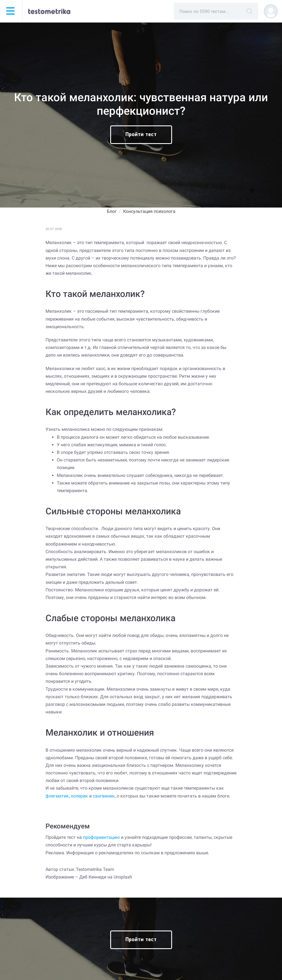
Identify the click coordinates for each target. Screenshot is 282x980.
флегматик (57, 796)
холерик (79, 796)
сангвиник (104, 796)
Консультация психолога (149, 211)
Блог (112, 211)
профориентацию (101, 837)
